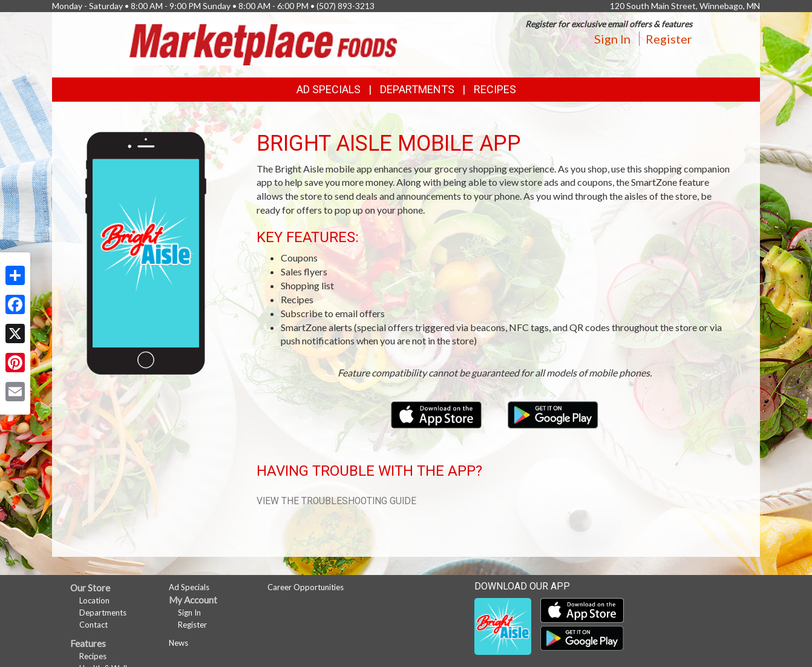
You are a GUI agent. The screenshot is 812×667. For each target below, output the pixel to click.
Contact (93, 625)
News (178, 643)
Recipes (495, 89)
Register (669, 39)
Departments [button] (417, 89)
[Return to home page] (264, 43)
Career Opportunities (306, 587)
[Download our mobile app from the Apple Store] (437, 413)
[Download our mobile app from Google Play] (553, 413)
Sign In (612, 39)
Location (94, 600)
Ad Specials (329, 89)
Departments (103, 613)
